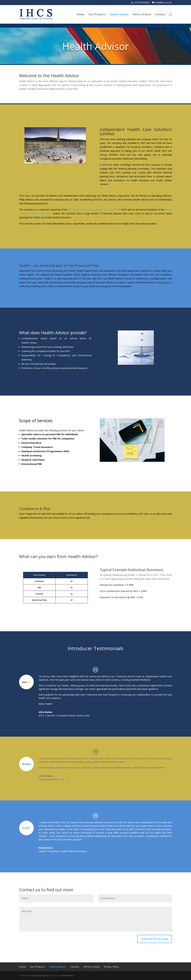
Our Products (97, 15)
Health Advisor (119, 15)
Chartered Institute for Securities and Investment (94, 210)
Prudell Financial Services (73, 851)
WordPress (68, 976)
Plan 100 (64, 779)
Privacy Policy (111, 967)
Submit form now (155, 939)
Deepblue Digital (40, 976)
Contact (160, 15)
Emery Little (83, 716)
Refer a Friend (142, 15)
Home (81, 15)
